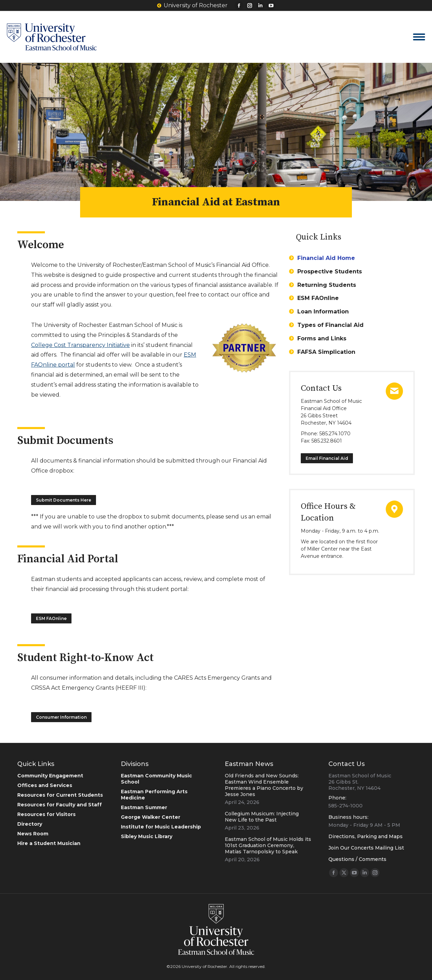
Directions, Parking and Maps (366, 836)
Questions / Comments (357, 859)
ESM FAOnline (318, 298)
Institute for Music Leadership (161, 827)
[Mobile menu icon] (419, 37)
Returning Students (327, 285)
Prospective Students (330, 271)
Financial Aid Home (326, 258)
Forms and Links (322, 338)
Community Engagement (50, 776)
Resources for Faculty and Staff (60, 805)
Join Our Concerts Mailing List (366, 848)
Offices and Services (45, 785)
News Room (33, 834)
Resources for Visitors (46, 814)
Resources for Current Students (60, 795)
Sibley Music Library (147, 836)
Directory (30, 824)
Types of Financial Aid (330, 325)
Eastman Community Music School (156, 779)
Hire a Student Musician (49, 843)
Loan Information (323, 312)
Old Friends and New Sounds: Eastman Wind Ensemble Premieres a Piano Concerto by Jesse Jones (264, 785)
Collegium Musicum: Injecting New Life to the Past (262, 817)
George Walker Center (151, 817)
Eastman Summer (144, 807)
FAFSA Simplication (326, 352)
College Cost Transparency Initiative (80, 345)
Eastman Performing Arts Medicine (154, 795)
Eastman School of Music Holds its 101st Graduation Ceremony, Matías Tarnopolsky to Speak (268, 845)
